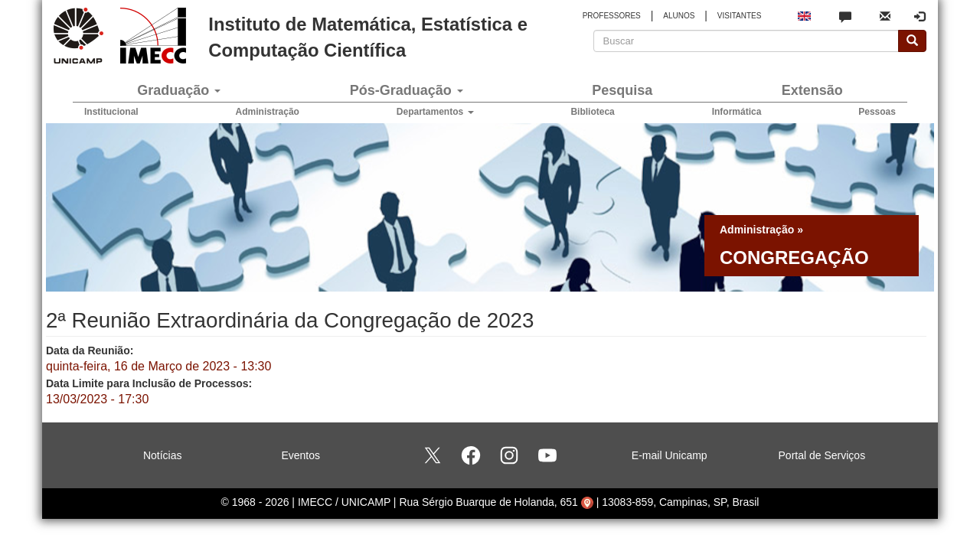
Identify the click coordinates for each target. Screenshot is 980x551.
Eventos (301, 455)
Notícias (163, 455)
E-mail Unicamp (670, 455)
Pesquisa (622, 90)
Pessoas (877, 112)
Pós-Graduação (407, 90)
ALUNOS (679, 16)
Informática (737, 112)
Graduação (179, 90)
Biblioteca (592, 112)
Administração (268, 112)
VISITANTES (740, 16)
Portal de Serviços (822, 455)
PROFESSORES (612, 16)
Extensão (812, 90)
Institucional (111, 112)
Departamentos (435, 112)
